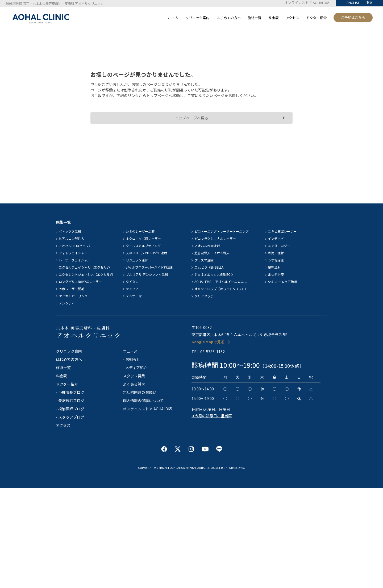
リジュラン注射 (137, 260)
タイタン (132, 282)
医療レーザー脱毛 (72, 289)
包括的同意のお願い (140, 392)
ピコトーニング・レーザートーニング (222, 231)
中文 (369, 3)
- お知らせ (132, 359)
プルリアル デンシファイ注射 (147, 274)
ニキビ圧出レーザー (282, 231)
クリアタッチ (204, 296)
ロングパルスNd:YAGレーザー (80, 282)
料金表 (274, 18)
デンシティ (67, 303)
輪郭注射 (274, 267)
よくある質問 (134, 384)
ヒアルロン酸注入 (72, 238)
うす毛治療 (276, 260)
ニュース (130, 351)
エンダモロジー (279, 246)
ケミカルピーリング (73, 296)
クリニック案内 (197, 18)
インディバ (276, 238)
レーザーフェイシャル (75, 260)
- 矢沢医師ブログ (70, 401)
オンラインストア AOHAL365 (307, 3)
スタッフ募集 (134, 376)
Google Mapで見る (208, 342)
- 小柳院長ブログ (70, 392)
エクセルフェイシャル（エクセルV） (85, 267)
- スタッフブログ (70, 417)
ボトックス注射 (70, 231)
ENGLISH (353, 3)
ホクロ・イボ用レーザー (143, 238)
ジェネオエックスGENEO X (214, 274)
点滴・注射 (276, 253)
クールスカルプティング (143, 246)
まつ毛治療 (276, 274)
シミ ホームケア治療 (283, 282)
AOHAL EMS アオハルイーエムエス (221, 282)
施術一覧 (255, 18)
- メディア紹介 (135, 368)
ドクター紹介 (316, 18)
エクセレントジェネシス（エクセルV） (87, 274)
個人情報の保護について (143, 401)
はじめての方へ (229, 18)
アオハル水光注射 (207, 246)
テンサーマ (134, 296)
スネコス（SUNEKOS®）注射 (146, 253)
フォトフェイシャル (73, 253)
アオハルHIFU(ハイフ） (75, 246)
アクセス (292, 18)
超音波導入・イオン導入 (212, 253)
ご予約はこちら (353, 17)
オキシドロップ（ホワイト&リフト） (221, 289)
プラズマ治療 (204, 260)
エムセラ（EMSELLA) (209, 267)
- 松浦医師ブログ (70, 409)
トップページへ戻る (191, 118)
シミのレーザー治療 (140, 231)
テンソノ (132, 289)
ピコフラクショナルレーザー (215, 238)
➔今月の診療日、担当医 (212, 416)
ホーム (173, 18)
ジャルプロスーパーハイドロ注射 (150, 267)
